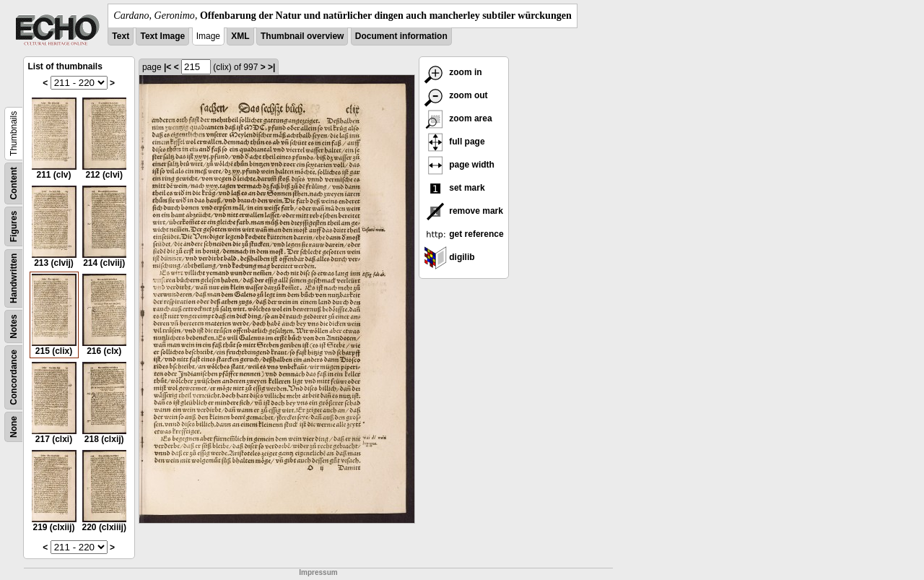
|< (167, 67)
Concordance (14, 377)
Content (14, 183)
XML (240, 36)
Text (121, 36)
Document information (401, 36)
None (14, 427)
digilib (449, 257)
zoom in (453, 72)
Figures (14, 226)
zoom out (456, 95)
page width (459, 165)
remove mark (463, 211)
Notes (14, 326)
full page (454, 142)
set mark (454, 188)
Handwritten (14, 278)
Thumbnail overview (302, 36)
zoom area (458, 118)
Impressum (318, 572)
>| (271, 67)
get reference (464, 234)
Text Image (162, 36)
